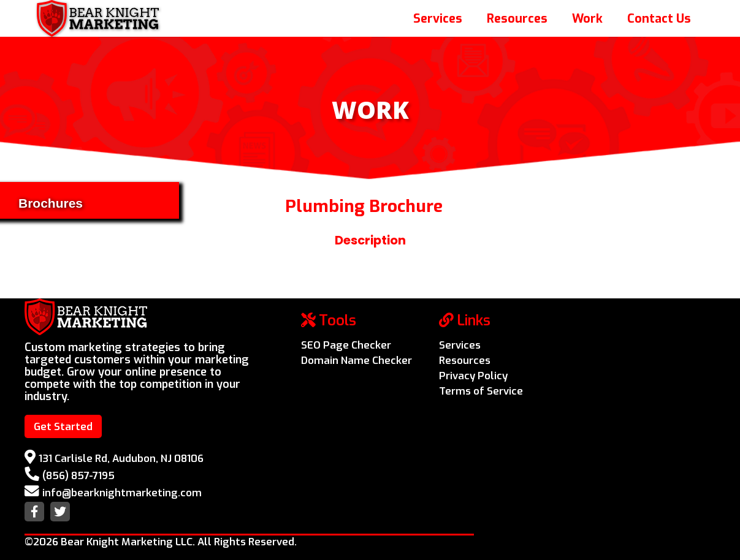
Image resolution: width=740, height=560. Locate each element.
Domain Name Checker (357, 360)
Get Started (63, 426)
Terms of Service (481, 391)
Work (587, 18)
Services (438, 18)
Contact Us (659, 18)
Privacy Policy (473, 376)
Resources (517, 18)
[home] (98, 18)
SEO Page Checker (346, 345)
